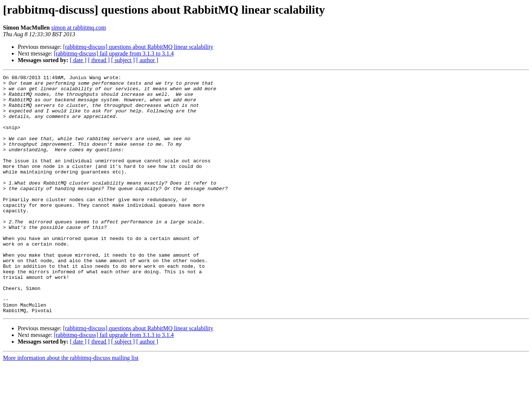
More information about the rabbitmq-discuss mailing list (71, 406)
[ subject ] (123, 60)
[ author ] (147, 60)
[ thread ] (99, 60)
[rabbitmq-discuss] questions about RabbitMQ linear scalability (138, 47)
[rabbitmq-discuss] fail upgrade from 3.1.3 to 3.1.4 (114, 53)
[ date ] (78, 60)
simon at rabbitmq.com (79, 28)
